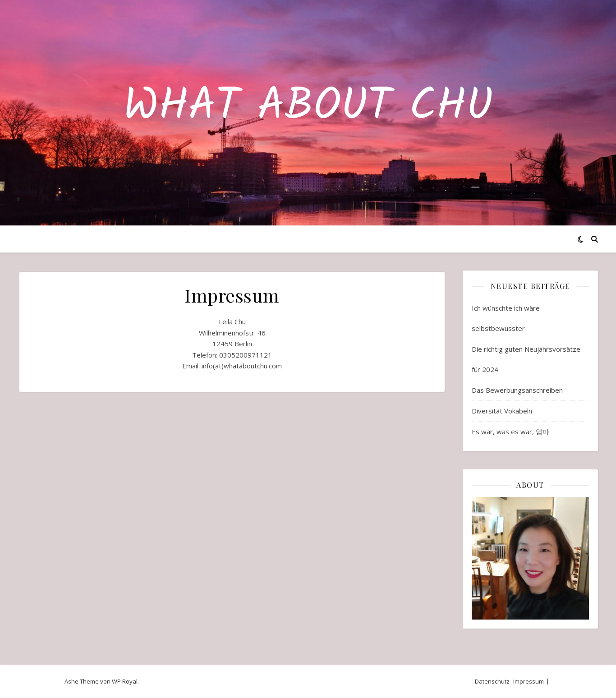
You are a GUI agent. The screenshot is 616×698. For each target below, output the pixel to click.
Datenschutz (492, 681)
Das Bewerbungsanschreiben (517, 390)
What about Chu (308, 107)
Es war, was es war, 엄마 (510, 432)
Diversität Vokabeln (502, 411)
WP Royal (125, 681)
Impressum (529, 681)
